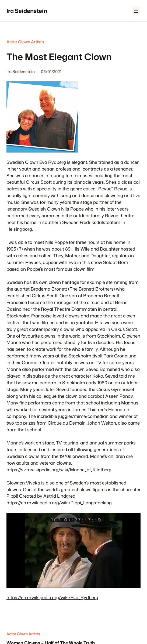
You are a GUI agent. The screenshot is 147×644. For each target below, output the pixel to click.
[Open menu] (136, 11)
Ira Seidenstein (27, 11)
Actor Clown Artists (25, 42)
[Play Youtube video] (73, 550)
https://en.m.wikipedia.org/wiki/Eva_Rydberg (52, 597)
